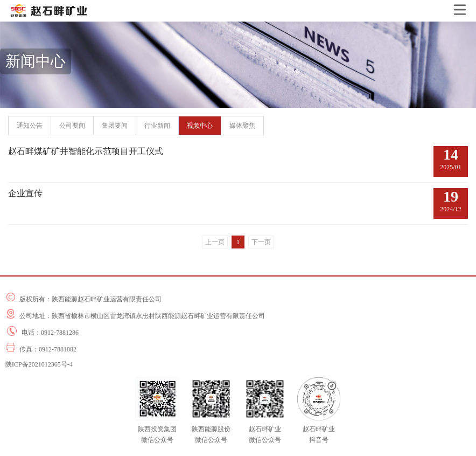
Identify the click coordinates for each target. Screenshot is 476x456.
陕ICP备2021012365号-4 (39, 364)
